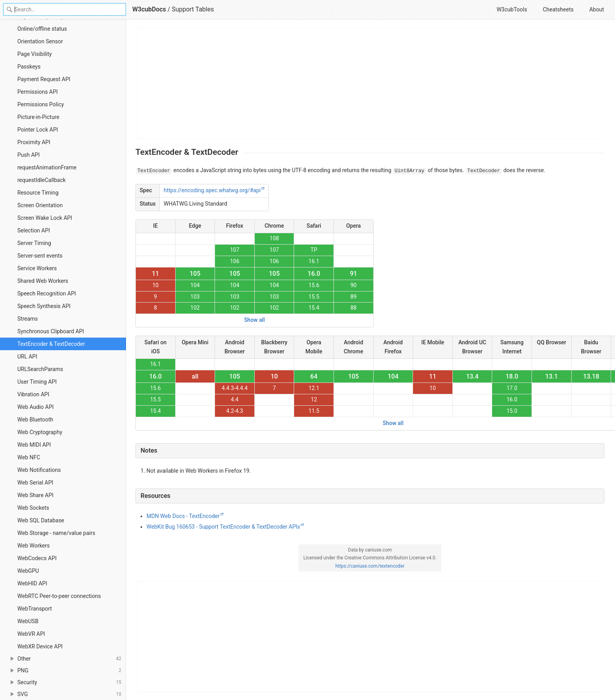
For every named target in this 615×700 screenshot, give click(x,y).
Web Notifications (39, 470)
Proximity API (34, 142)
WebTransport (35, 609)
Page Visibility (34, 54)
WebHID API (32, 583)
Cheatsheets (558, 9)
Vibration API (33, 394)
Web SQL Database (41, 520)
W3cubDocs (149, 9)
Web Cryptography (40, 432)
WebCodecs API (37, 558)
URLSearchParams (40, 369)
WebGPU (28, 571)
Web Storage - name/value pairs (56, 533)
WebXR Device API (40, 646)
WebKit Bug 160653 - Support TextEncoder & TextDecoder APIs (223, 527)
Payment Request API (44, 79)
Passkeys (29, 67)
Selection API (34, 230)
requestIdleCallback (42, 180)
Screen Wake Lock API (45, 218)
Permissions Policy (41, 104)
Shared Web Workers (43, 281)
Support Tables (193, 9)
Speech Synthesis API (44, 306)
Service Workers (37, 268)
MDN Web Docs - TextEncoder (183, 516)
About (597, 9)
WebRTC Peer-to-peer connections (59, 596)
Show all (255, 320)
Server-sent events (40, 256)
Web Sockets (33, 508)
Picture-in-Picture (38, 117)
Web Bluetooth (35, 420)
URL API (27, 356)
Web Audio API (35, 407)
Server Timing (34, 243)
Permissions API (38, 92)
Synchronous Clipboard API (51, 331)
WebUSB (28, 621)
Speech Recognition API (47, 293)
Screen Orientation (40, 205)
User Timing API (37, 382)
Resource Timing (38, 193)
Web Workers (33, 546)
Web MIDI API (34, 445)
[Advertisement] (370, 84)
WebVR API (31, 634)
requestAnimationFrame (47, 167)
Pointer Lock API (38, 130)
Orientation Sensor (40, 41)
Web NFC (29, 457)
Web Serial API (35, 483)
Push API (29, 155)
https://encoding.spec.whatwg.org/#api (212, 190)
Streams (28, 319)
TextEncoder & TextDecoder (51, 344)
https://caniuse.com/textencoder (370, 566)
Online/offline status (42, 29)
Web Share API (35, 495)
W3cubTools (512, 9)
